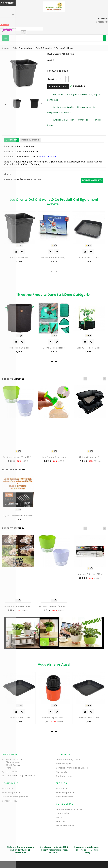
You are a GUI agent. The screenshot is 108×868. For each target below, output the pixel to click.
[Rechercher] (24, 29)
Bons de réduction (65, 826)
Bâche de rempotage (54, 348)
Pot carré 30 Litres (19, 258)
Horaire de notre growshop (15, 797)
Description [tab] (12, 140)
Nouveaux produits (11, 793)
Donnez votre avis (92, 180)
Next (104, 379)
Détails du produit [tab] (30, 140)
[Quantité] (62, 79)
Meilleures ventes (65, 797)
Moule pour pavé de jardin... (18, 606)
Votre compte (65, 804)
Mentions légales (64, 764)
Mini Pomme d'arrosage (54, 457)
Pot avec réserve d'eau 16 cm (18, 457)
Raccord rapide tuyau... (54, 718)
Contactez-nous (64, 776)
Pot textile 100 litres (19, 348)
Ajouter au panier (58, 86)
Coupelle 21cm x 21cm (19, 718)
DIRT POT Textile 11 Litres (89, 348)
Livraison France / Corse (68, 760)
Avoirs (59, 817)
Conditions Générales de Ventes (72, 768)
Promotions (8, 788)
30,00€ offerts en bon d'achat (18, 516)
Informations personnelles (69, 809)
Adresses (60, 822)
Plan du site (62, 772)
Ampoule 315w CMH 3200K (90, 574)
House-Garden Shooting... (54, 258)
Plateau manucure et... (90, 457)
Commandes (62, 813)
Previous (101, 379)
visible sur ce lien (47, 157)
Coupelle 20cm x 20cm (89, 258)
